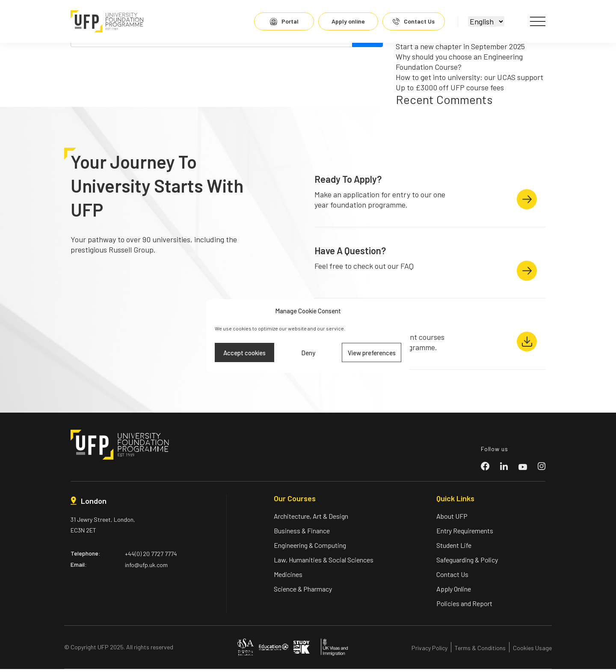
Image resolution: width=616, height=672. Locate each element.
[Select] (484, 21)
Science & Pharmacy (303, 592)
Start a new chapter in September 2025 (460, 46)
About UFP (452, 519)
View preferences (372, 353)
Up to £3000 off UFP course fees (450, 87)
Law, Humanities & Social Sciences (324, 563)
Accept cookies (244, 353)
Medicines (288, 577)
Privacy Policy (429, 651)
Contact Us (452, 577)
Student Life (454, 548)
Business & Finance (302, 534)
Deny (308, 353)
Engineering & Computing (310, 548)
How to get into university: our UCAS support (469, 77)
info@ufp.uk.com (146, 568)
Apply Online (454, 592)
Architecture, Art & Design (311, 519)
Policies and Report (464, 606)
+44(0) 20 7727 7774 (151, 557)
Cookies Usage (532, 651)
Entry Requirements (465, 534)
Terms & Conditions (480, 651)
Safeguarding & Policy (467, 563)
